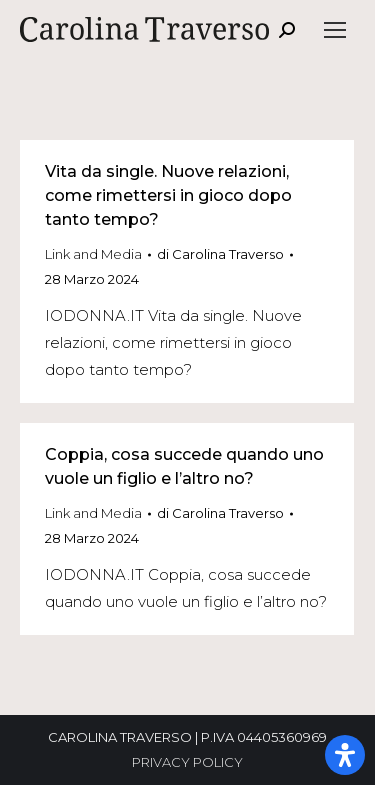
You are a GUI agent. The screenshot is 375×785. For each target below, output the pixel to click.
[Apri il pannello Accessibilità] (345, 755)
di (220, 254)
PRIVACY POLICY (187, 762)
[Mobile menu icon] (335, 30)
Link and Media (93, 254)
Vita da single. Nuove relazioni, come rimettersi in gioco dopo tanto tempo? (168, 195)
